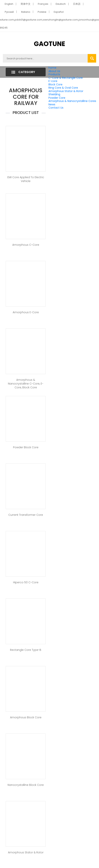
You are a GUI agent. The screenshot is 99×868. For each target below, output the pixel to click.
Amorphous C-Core (26, 245)
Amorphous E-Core (26, 312)
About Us (54, 71)
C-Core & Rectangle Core (66, 78)
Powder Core (57, 98)
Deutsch (61, 4)
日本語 (77, 4)
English (9, 4)
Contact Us (56, 108)
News (52, 104)
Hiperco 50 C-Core (26, 582)
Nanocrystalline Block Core (26, 785)
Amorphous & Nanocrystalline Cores (72, 101)
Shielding (54, 94)
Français (43, 4)
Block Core (56, 84)
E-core (53, 81)
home (52, 68)
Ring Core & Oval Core (63, 88)
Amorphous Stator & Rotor (66, 91)
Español (59, 12)
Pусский (9, 12)
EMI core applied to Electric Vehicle (26, 179)
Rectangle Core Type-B (26, 650)
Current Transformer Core (26, 515)
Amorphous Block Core (26, 717)
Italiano (26, 12)
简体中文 (26, 4)
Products (54, 74)
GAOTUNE (49, 44)
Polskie (42, 12)
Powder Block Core (26, 447)
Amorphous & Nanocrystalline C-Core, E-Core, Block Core (26, 384)
